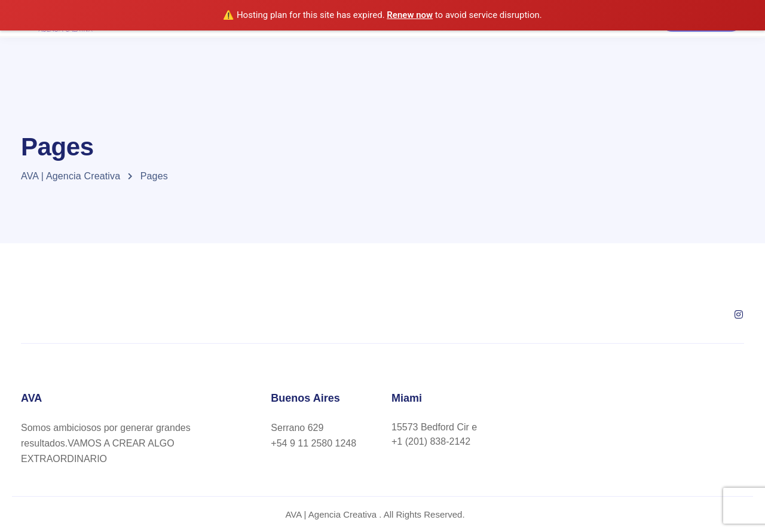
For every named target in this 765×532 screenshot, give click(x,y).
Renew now (410, 15)
